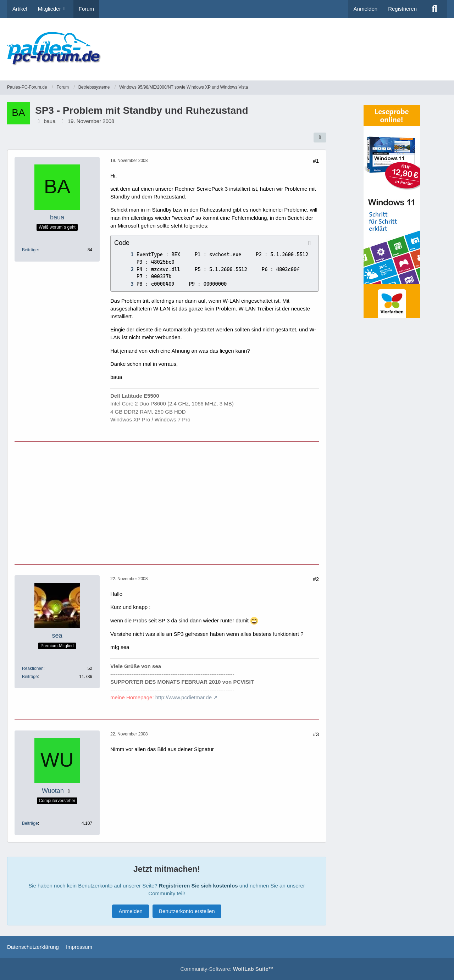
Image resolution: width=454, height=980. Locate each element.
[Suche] (434, 9)
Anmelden (366, 9)
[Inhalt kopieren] (310, 243)
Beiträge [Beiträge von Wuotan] (30, 823)
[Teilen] (320, 138)
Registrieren (402, 9)
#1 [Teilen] (316, 161)
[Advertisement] (318, 44)
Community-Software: (227, 969)
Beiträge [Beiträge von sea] (30, 677)
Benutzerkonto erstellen (187, 911)
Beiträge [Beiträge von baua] (30, 250)
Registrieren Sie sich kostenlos (198, 886)
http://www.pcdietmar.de (184, 697)
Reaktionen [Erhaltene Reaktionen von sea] (33, 668)
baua (49, 121)
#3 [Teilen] (316, 734)
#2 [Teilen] (316, 579)
